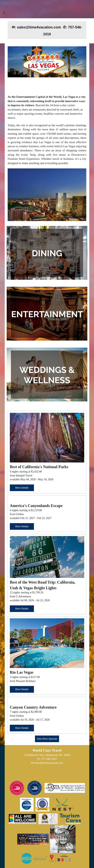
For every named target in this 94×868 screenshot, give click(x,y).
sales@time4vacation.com (49, 763)
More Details (22, 488)
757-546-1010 (49, 759)
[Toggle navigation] (4, 14)
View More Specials (47, 739)
